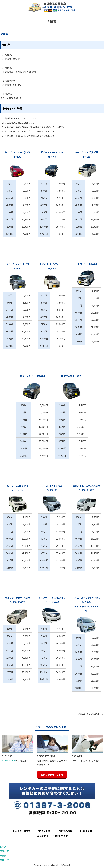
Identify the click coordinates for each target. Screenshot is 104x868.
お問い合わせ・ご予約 (52, 775)
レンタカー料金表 (22, 831)
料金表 (3, 847)
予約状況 (4, 851)
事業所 (3, 856)
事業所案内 (43, 836)
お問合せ (4, 860)
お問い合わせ (61, 836)
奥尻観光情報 (66, 831)
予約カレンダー (45, 831)
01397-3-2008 (9, 761)
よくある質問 (85, 831)
